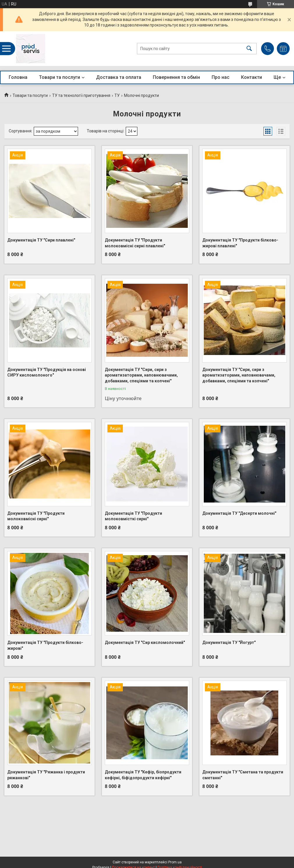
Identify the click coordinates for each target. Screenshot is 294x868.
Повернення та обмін (176, 77)
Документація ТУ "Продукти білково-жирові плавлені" (240, 243)
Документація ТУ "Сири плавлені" (41, 240)
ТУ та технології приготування (81, 95)
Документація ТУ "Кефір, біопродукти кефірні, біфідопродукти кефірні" (143, 775)
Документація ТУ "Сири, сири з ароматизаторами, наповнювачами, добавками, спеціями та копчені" (141, 375)
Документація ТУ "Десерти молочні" (239, 513)
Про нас (220, 77)
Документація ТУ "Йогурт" (229, 642)
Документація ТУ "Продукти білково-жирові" (45, 645)
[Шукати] (249, 49)
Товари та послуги (60, 77)
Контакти (252, 77)
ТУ (117, 95)
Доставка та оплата (119, 77)
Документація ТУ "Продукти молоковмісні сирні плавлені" (135, 243)
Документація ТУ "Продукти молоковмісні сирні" (36, 516)
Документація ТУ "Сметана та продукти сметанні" (243, 775)
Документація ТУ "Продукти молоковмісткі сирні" (133, 516)
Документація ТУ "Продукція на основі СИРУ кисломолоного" (47, 372)
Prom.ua (175, 862)
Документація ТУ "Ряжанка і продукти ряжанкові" (46, 775)
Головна (18, 77)
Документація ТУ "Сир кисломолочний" (145, 642)
